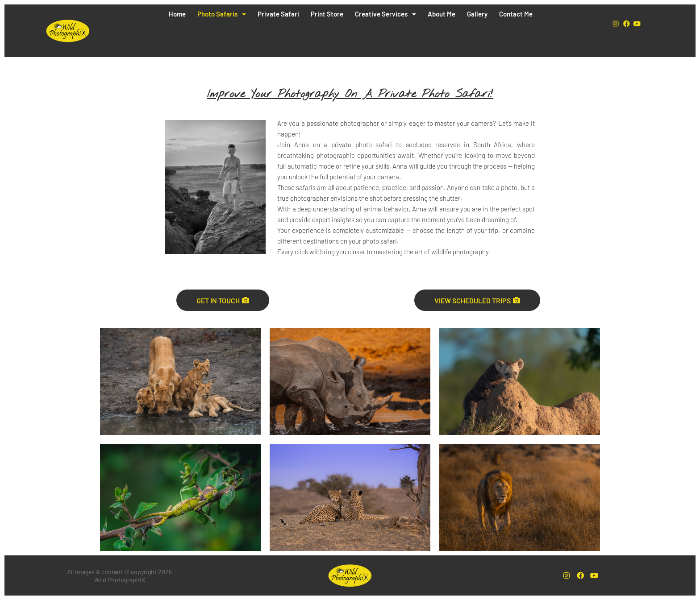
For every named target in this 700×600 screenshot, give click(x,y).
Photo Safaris (222, 14)
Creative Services (385, 14)
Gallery (477, 14)
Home (177, 14)
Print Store (327, 14)
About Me (442, 14)
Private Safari (278, 14)
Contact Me (516, 14)
